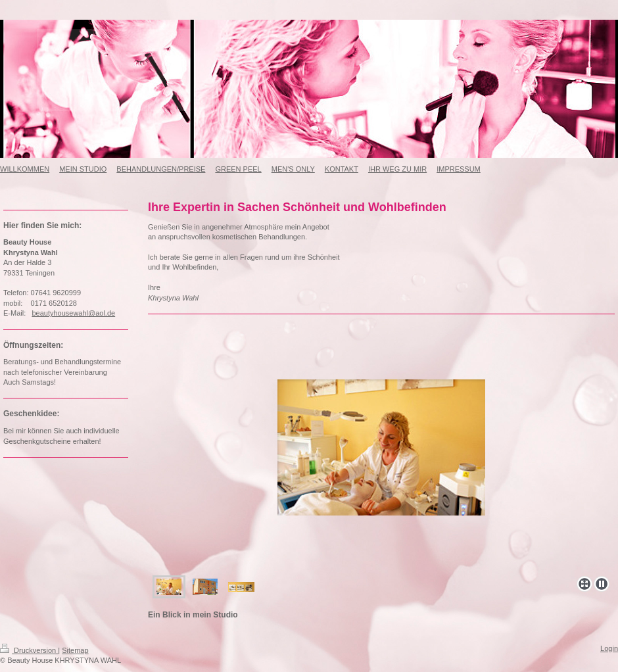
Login (609, 648)
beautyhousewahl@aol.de (73, 313)
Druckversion (29, 650)
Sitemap (75, 650)
